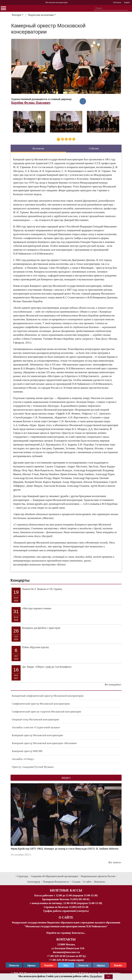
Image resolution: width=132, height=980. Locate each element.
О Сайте (66, 917)
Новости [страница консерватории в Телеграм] (14, 965)
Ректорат (17, 15)
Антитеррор (34, 882)
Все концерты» (113, 684)
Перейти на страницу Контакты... (66, 933)
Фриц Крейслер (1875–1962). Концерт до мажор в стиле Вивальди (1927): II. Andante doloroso (65, 849)
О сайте (87, 882)
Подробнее (96, 976)
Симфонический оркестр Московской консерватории (41, 704)
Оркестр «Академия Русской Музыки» (33, 767)
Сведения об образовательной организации (54, 876)
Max (66, 965)
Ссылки (76, 882)
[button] (19, 822)
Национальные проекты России (98, 876)
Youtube (49, 965)
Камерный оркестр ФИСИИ (27, 751)
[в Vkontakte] (83, 101)
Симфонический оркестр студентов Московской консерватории (47, 712)
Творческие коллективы (41, 15)
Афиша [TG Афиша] (31, 965)
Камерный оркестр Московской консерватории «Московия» (45, 743)
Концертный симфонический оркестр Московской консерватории (48, 696)
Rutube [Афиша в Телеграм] (118, 965)
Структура (22, 876)
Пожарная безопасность (56, 882)
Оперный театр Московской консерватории (36, 719)
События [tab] (94, 148)
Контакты (100, 882)
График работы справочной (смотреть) (66, 911)
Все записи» (115, 862)
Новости (83, 965)
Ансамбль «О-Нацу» (23, 759)
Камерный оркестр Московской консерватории (37, 735)
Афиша (101, 965)
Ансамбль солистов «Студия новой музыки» (36, 727)
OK (109, 977)
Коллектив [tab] (38, 148)
